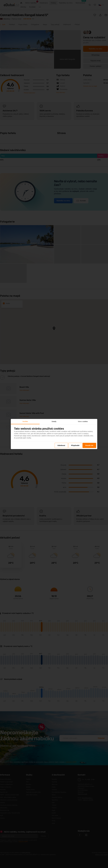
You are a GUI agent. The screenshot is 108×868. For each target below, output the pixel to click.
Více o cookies (83, 421)
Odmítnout (61, 445)
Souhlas (25, 421)
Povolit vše (89, 445)
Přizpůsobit (75, 445)
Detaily (54, 421)
